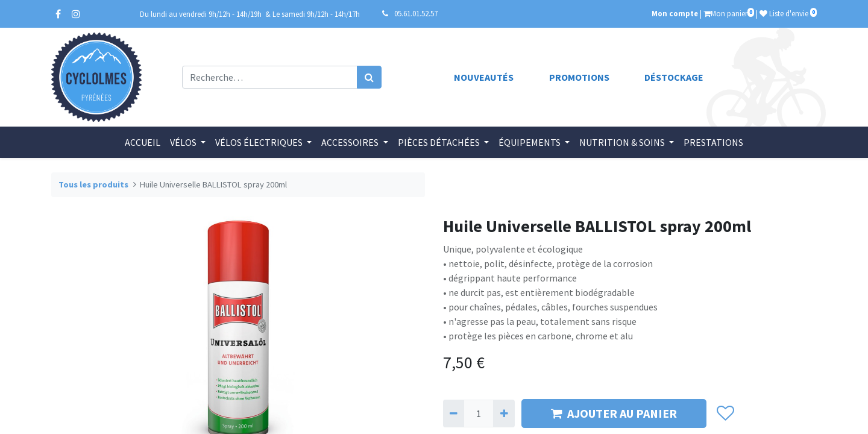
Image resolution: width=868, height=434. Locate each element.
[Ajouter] (504, 414)
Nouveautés (484, 77)
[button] (725, 414)
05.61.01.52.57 (416, 13)
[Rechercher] (369, 77)
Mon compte (675, 13)
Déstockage (674, 77)
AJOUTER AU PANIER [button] (614, 413)
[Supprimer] (454, 414)
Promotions (579, 77)
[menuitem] (143, 142)
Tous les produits (93, 184)
